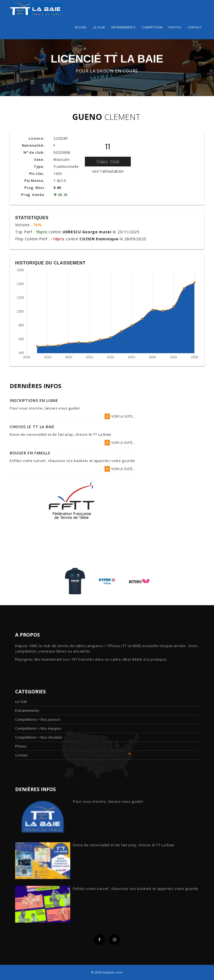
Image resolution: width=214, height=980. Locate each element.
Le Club (21, 702)
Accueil (81, 27)
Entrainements (123, 27)
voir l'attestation (108, 171)
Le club (99, 27)
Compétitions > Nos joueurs (38, 719)
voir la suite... (120, 416)
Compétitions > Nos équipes (38, 728)
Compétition (152, 27)
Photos (175, 27)
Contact (195, 27)
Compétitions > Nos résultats (39, 737)
